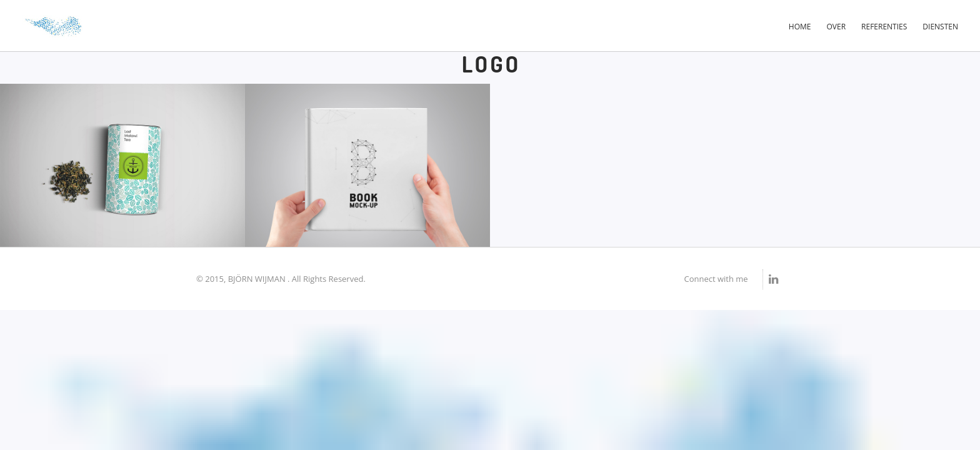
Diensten (940, 27)
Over (837, 27)
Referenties (884, 27)
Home (800, 27)
